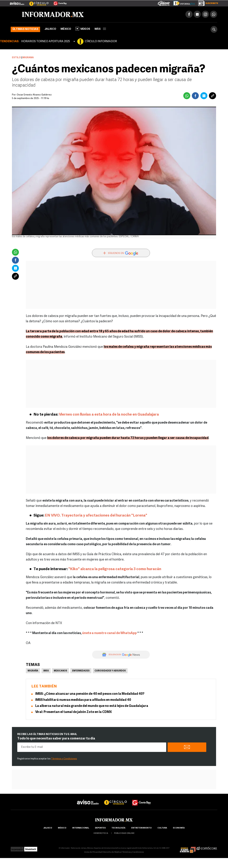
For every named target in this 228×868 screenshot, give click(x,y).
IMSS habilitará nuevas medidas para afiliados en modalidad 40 (83, 700)
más (100, 29)
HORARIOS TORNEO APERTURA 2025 (46, 41)
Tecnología (118, 828)
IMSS (46, 671)
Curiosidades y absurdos (110, 671)
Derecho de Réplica (112, 852)
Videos (83, 29)
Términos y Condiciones (64, 759)
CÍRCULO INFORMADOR (101, 41)
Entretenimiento (141, 828)
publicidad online (124, 833)
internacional (81, 828)
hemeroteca (101, 833)
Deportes (100, 828)
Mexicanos (60, 671)
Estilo (16, 58)
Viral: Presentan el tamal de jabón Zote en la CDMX (74, 712)
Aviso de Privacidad (93, 852)
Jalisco (50, 29)
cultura (162, 828)
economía (179, 828)
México (66, 29)
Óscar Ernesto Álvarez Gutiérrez (34, 95)
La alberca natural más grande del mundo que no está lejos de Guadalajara (92, 706)
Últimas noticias (25, 29)
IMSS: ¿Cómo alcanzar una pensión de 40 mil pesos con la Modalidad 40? (90, 694)
